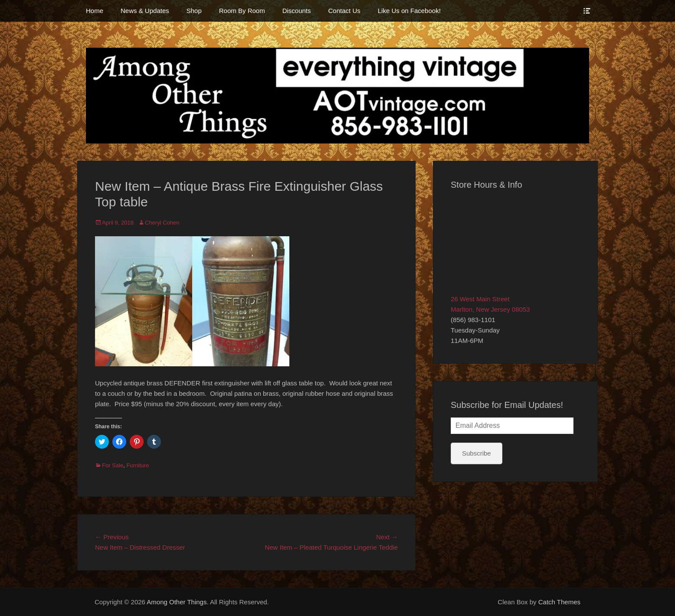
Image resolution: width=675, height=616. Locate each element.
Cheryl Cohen (162, 223)
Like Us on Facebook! (409, 11)
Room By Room (242, 11)
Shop (194, 11)
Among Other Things (177, 602)
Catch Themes (559, 602)
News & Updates (145, 11)
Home (95, 11)
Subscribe (477, 453)
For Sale (113, 465)
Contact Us (344, 11)
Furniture (138, 465)
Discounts (297, 11)
